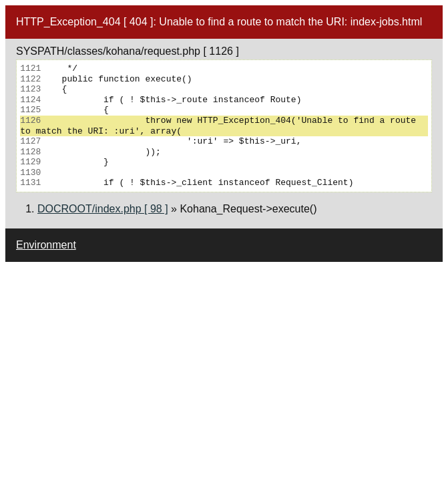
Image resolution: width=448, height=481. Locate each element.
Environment (46, 245)
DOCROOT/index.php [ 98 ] (103, 209)
